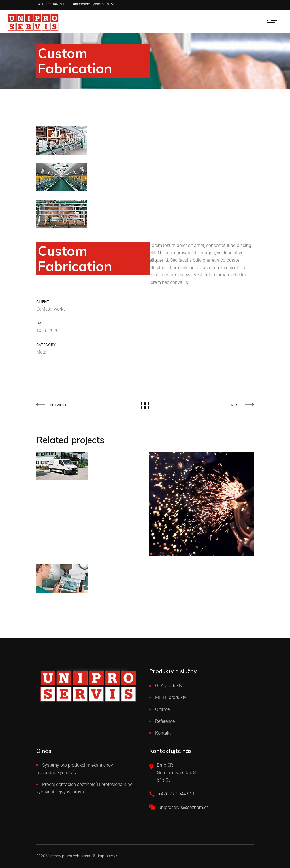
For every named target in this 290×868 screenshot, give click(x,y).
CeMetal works (51, 309)
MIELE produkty (171, 697)
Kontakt (163, 733)
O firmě (162, 709)
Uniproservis (107, 856)
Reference (165, 721)
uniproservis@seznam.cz (93, 4)
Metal (42, 352)
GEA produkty (169, 686)
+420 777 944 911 (50, 4)
